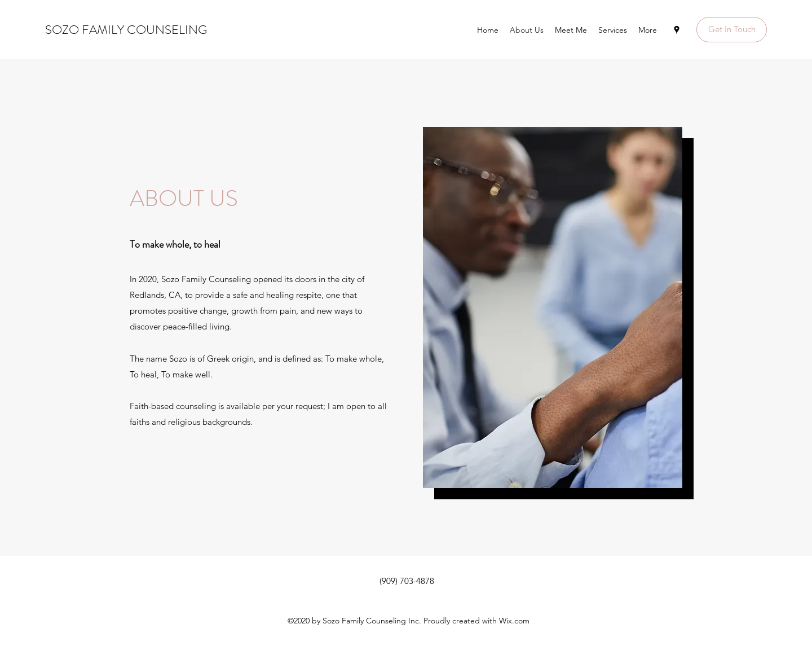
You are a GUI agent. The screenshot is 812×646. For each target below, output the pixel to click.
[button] (732, 30)
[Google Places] (677, 30)
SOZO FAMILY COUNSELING (126, 30)
